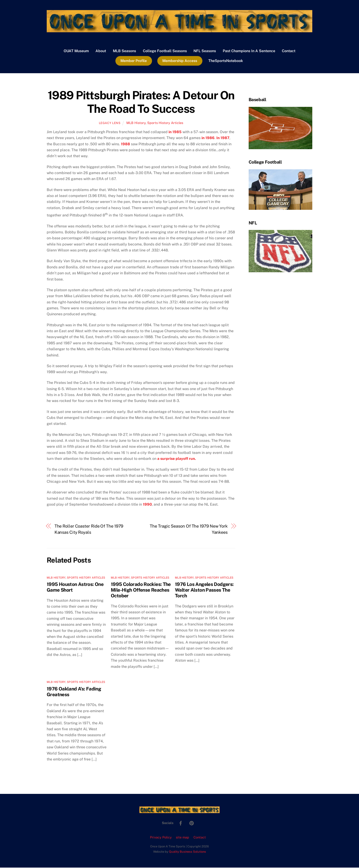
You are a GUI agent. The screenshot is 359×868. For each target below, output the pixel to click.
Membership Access (180, 61)
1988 (125, 144)
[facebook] (181, 823)
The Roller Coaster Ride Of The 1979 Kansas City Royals (89, 530)
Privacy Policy (161, 838)
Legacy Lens (110, 123)
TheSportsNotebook (226, 61)
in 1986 (208, 138)
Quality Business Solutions (188, 852)
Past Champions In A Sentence (249, 51)
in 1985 (175, 132)
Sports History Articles (165, 123)
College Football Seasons (165, 51)
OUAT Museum (76, 51)
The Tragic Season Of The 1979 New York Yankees (189, 530)
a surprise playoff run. (177, 459)
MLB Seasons (124, 51)
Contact (289, 51)
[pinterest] (192, 823)
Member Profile (134, 61)
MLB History (136, 123)
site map (182, 838)
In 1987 (223, 138)
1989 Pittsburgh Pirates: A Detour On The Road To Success (141, 102)
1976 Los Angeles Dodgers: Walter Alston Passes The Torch (204, 590)
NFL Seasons (205, 51)
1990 (147, 505)
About (101, 51)
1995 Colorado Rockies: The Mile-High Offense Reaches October (141, 590)
